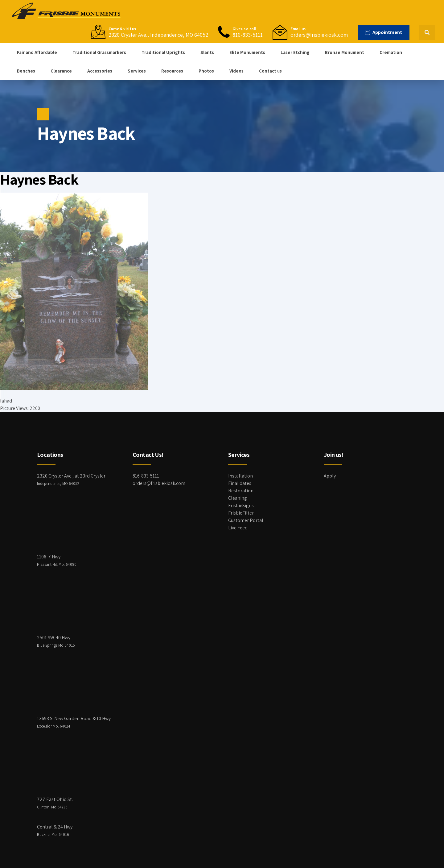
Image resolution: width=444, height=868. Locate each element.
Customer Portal (246, 520)
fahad (6, 401)
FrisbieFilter (241, 513)
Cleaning (238, 498)
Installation (240, 476)
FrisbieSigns (241, 505)
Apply (330, 476)
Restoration (241, 491)
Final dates (240, 483)
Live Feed (238, 528)
